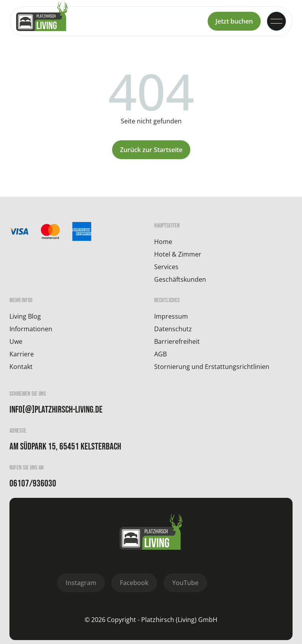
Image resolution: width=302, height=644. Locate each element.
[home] (42, 21)
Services (166, 267)
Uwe (16, 341)
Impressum (171, 316)
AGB (160, 354)
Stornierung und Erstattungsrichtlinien (212, 367)
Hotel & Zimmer (178, 254)
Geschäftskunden (180, 279)
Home (163, 242)
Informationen (31, 329)
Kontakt (21, 367)
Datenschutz (173, 329)
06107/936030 (33, 484)
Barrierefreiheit (177, 341)
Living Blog (25, 316)
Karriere (22, 354)
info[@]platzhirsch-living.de (56, 410)
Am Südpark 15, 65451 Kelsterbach (65, 447)
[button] (276, 21)
